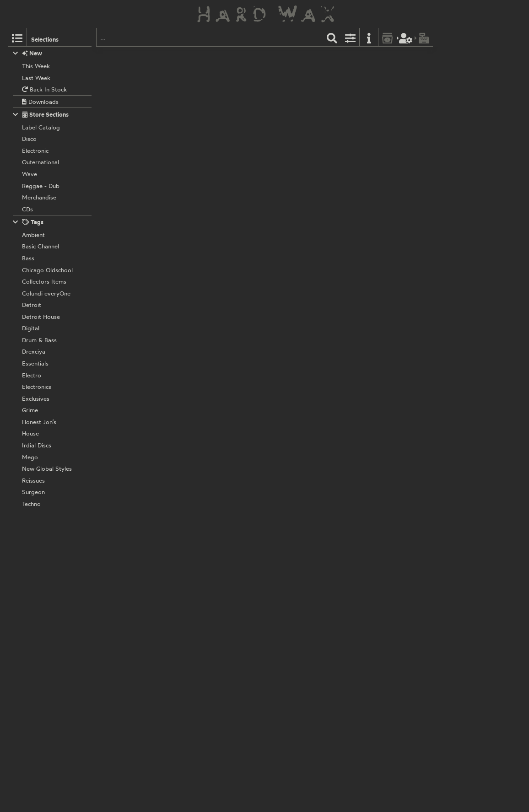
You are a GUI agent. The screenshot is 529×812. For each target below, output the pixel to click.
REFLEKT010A (254, 486)
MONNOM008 (255, 118)
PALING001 (240, 606)
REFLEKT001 (252, 726)
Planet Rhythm (212, 306)
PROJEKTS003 (237, 237)
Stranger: (205, 127)
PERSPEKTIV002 (258, 426)
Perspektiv (207, 177)
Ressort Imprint (213, 546)
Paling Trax (207, 606)
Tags (28, 222)
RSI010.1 (248, 546)
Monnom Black (212, 57)
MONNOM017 (254, 57)
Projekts (203, 237)
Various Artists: (213, 67)
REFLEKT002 (252, 667)
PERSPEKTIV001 (257, 366)
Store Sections (41, 115)
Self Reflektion (212, 366)
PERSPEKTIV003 (247, 177)
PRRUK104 (248, 306)
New (28, 53)
